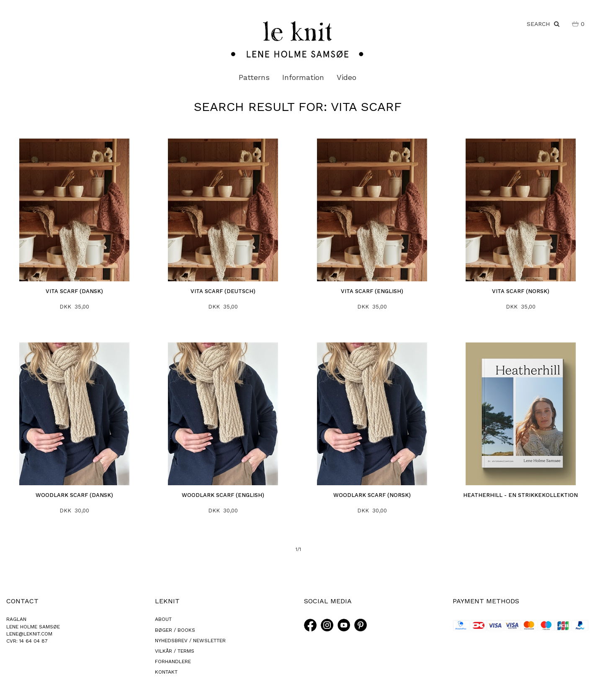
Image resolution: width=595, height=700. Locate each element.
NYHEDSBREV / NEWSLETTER (190, 641)
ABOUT (163, 619)
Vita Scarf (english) (372, 291)
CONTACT (22, 601)
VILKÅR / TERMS (175, 651)
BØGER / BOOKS (175, 630)
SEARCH (543, 24)
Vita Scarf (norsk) (521, 291)
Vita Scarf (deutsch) (223, 291)
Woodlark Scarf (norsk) (372, 495)
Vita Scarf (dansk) (74, 291)
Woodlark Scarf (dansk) (74, 495)
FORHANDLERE (173, 661)
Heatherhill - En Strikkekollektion (520, 495)
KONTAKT (166, 672)
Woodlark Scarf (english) (223, 495)
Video (346, 77)
